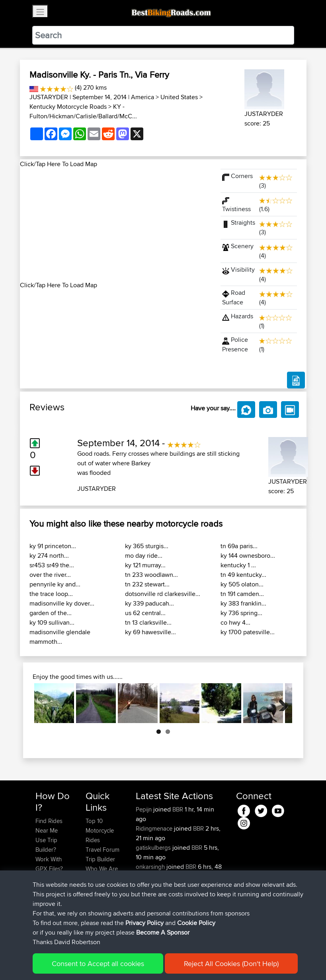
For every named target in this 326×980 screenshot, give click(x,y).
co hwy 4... (235, 622)
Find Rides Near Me (49, 826)
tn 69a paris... (239, 546)
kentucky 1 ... (238, 565)
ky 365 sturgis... (147, 546)
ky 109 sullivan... (52, 622)
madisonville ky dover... (62, 603)
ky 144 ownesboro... (248, 556)
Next (280, 703)
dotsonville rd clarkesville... (163, 594)
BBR (178, 809)
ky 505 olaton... (242, 584)
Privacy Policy (142, 962)
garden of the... (51, 613)
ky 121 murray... (145, 565)
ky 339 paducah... (149, 603)
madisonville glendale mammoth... (60, 637)
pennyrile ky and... (55, 584)
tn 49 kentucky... (243, 575)
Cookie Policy (182, 962)
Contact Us (100, 878)
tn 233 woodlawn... (151, 575)
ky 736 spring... (241, 613)
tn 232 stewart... (147, 584)
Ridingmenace (155, 828)
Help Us (96, 888)
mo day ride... (144, 556)
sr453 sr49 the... (52, 565)
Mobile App (151, 914)
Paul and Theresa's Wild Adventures (176, 919)
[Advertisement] (115, 225)
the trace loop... (51, 594)
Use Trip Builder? (46, 845)
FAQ (41, 916)
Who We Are (102, 869)
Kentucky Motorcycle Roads (68, 107)
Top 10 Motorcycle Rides (100, 830)
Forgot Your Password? (51, 883)
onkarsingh (151, 867)
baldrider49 (152, 905)
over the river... (50, 575)
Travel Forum (102, 850)
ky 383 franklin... (243, 603)
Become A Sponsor (49, 902)
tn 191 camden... (242, 594)
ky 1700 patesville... (248, 632)
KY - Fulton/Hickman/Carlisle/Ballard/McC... (83, 111)
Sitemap (110, 962)
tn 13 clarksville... (148, 622)
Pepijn (144, 809)
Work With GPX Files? (49, 864)
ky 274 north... (49, 556)
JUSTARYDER (49, 97)
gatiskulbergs (154, 848)
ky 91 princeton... (53, 546)
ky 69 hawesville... (150, 632)
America (143, 97)
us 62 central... (145, 613)
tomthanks (150, 886)
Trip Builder (100, 859)
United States (179, 97)
